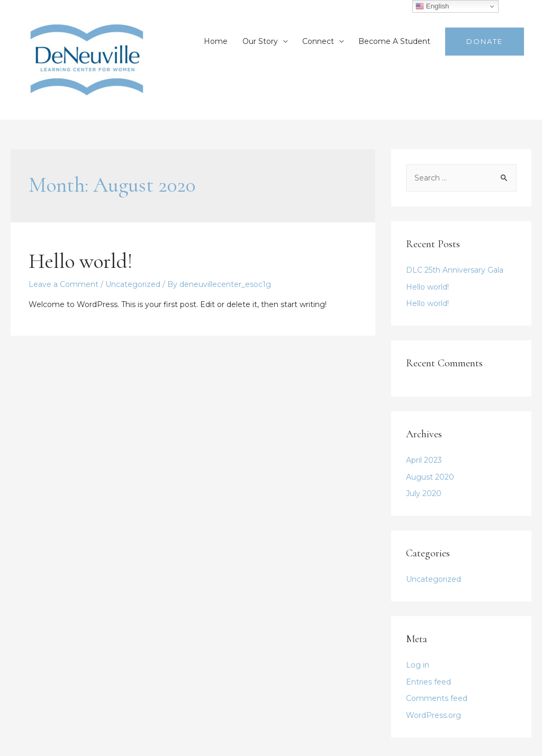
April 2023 (424, 460)
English (432, 6)
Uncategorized (133, 284)
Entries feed (428, 682)
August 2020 (430, 477)
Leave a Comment (64, 284)
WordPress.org (433, 715)
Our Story (260, 41)
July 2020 (424, 493)
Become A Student (394, 41)
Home (216, 41)
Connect (318, 41)
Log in (418, 665)
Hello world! (80, 261)
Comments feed (437, 698)
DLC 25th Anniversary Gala (455, 270)
